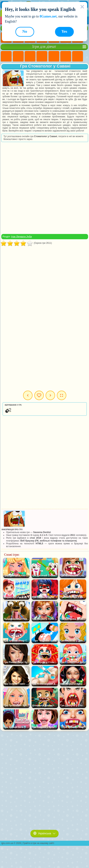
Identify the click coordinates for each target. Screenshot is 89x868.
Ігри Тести (54, 56)
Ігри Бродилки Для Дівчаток (78, 56)
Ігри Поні (6, 56)
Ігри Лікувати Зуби (22, 237)
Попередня (28, 395)
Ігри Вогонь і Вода (30, 56)
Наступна (50, 395)
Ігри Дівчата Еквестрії (18, 56)
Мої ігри (39, 395)
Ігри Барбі (42, 56)
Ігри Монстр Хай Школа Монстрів (66, 56)
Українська (44, 833)
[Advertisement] (44, 188)
